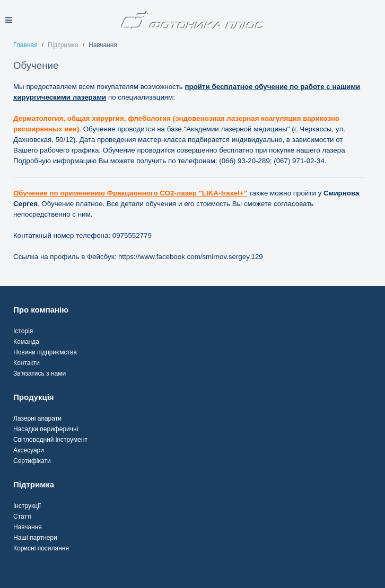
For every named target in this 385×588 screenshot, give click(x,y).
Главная (25, 45)
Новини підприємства (45, 352)
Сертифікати (32, 461)
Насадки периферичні (46, 429)
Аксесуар (27, 450)
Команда (26, 342)
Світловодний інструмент (50, 440)
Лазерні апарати (37, 418)
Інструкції (27, 506)
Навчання (28, 527)
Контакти (27, 363)
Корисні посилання (41, 548)
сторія (24, 331)
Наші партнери (35, 538)
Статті (22, 516)
